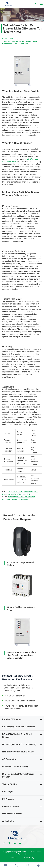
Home (5, 39)
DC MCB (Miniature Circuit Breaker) (19, 744)
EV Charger (8, 792)
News (11, 39)
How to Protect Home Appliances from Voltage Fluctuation (21, 707)
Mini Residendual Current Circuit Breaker (18, 775)
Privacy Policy (28, 858)
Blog (17, 39)
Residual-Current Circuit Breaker (18, 752)
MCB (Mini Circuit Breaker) (15, 767)
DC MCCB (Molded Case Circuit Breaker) (17, 736)
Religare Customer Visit (14, 696)
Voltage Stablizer (10, 784)
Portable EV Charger (12, 719)
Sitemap (13, 858)
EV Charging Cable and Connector (19, 727)
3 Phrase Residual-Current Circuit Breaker (21, 609)
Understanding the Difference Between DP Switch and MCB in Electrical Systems (18, 688)
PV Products (8, 799)
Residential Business (12, 814)
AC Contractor (9, 759)
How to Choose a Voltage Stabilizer (20, 701)
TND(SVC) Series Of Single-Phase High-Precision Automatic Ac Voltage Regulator (22, 655)
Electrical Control (11, 806)
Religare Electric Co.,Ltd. (23, 852)
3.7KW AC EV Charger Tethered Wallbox (20, 564)
